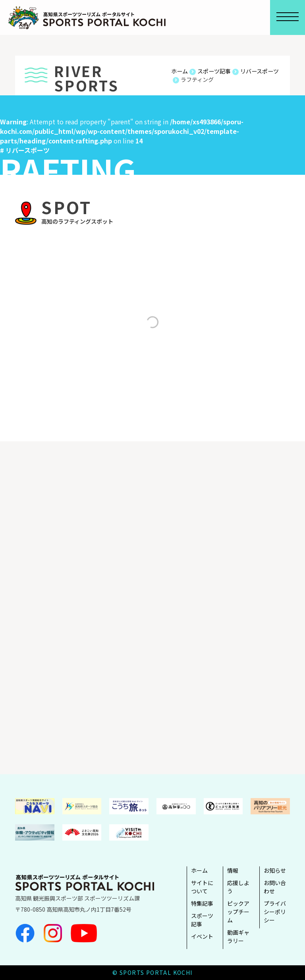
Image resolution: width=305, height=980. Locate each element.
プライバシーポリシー (275, 912)
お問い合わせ (275, 887)
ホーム (199, 870)
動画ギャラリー (238, 937)
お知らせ (275, 870)
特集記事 (202, 903)
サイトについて (202, 887)
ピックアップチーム (238, 912)
